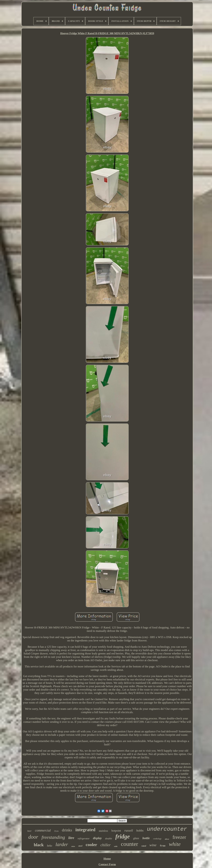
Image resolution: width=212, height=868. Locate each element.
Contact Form (107, 864)
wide (116, 846)
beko (50, 846)
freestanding (53, 837)
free (163, 846)
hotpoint (116, 831)
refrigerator (84, 838)
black (39, 845)
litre (71, 838)
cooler (91, 845)
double (109, 838)
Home (107, 859)
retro (73, 846)
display (97, 838)
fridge (123, 837)
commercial (43, 830)
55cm (56, 831)
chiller (106, 845)
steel (80, 846)
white (175, 844)
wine (153, 845)
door (33, 837)
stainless (103, 831)
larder (62, 844)
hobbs (140, 831)
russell (129, 830)
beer (29, 831)
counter (130, 844)
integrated (85, 830)
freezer (179, 837)
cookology (157, 839)
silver (167, 839)
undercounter (167, 829)
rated (144, 846)
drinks (67, 830)
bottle (146, 838)
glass (136, 838)
